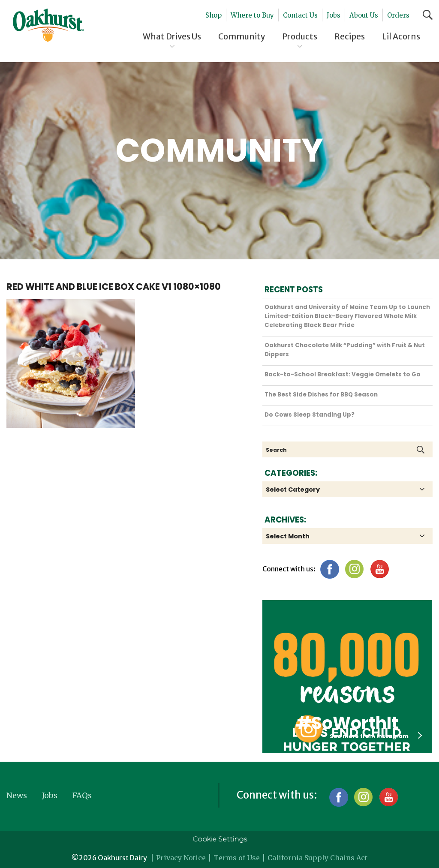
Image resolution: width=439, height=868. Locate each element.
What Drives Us (172, 36)
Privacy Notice (181, 858)
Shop (213, 15)
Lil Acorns (401, 36)
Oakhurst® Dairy (48, 25)
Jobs (334, 15)
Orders (398, 15)
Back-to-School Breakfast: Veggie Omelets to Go (343, 374)
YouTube (379, 569)
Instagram (354, 569)
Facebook (329, 569)
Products (300, 36)
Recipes (350, 36)
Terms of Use (237, 858)
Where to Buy (252, 15)
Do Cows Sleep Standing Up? (310, 415)
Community (242, 36)
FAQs (82, 795)
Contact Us (300, 15)
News (17, 795)
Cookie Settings (220, 839)
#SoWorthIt (347, 723)
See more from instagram (376, 736)
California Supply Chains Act (317, 858)
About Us (364, 15)
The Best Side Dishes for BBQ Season (321, 395)
